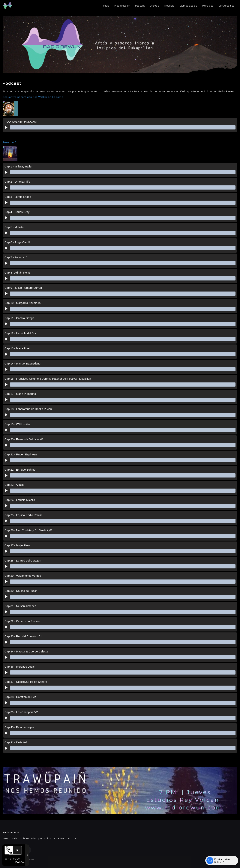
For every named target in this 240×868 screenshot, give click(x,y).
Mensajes (208, 6)
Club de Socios (188, 6)
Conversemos (226, 6)
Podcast (140, 6)
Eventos (154, 6)
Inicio (106, 6)
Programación (122, 6)
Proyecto (169, 6)
